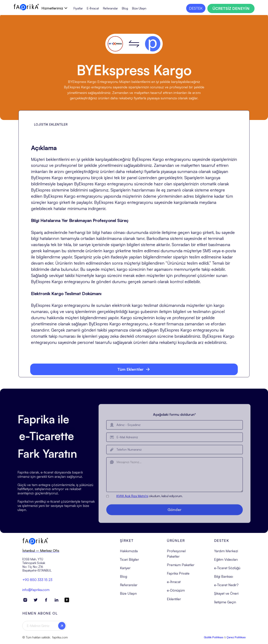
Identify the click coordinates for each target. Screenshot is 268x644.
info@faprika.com (36, 593)
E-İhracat (93, 8)
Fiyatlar (78, 8)
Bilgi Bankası (224, 580)
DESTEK (196, 8)
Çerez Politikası (236, 640)
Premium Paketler (181, 568)
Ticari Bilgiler (129, 563)
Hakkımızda (129, 554)
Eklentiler (174, 602)
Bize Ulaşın (139, 8)
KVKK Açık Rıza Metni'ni (132, 504)
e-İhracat (174, 585)
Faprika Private (178, 576)
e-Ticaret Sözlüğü (227, 571)
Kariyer (125, 571)
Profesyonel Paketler (176, 557)
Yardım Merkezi (226, 554)
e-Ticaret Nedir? (226, 588)
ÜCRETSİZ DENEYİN (231, 8)
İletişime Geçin (225, 605)
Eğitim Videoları (226, 563)
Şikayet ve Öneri (226, 597)
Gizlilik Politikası (214, 640)
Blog (125, 8)
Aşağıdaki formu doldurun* (175, 422)
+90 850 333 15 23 (37, 583)
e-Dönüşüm (176, 593)
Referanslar (110, 8)
